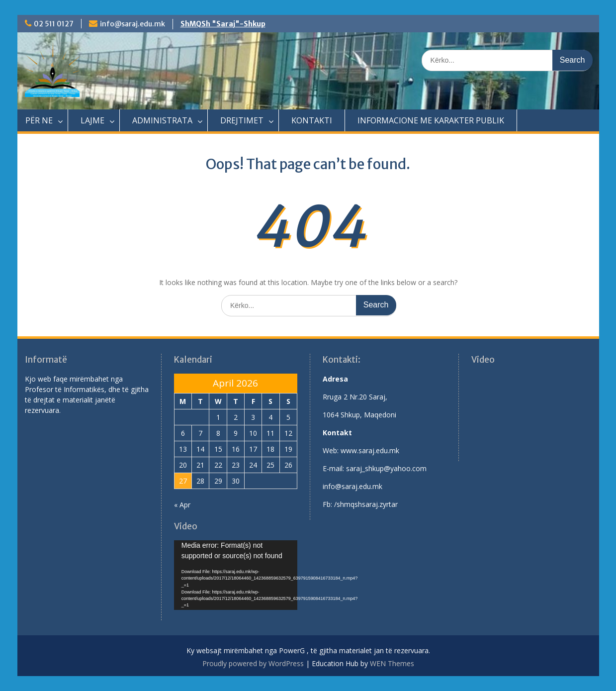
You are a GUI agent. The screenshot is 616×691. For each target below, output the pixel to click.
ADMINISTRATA (162, 120)
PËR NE (39, 120)
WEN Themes (392, 663)
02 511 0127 (54, 24)
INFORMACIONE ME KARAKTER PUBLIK (431, 120)
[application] (236, 575)
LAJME (92, 120)
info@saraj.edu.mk (132, 24)
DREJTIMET (242, 120)
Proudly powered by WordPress (253, 663)
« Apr (182, 505)
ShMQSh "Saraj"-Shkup (223, 24)
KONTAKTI (312, 120)
